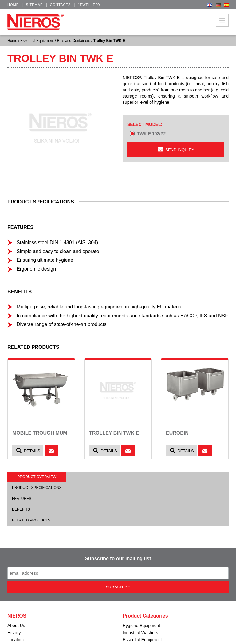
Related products (31, 520)
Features (22, 499)
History (14, 633)
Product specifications (37, 488)
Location (16, 640)
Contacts (61, 5)
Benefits (21, 509)
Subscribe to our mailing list (118, 559)
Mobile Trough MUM (40, 433)
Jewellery (89, 5)
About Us (16, 626)
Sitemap (34, 5)
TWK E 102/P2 (151, 134)
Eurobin (177, 433)
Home (13, 5)
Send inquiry (176, 149)
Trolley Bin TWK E (114, 433)
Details (28, 451)
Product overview (37, 477)
